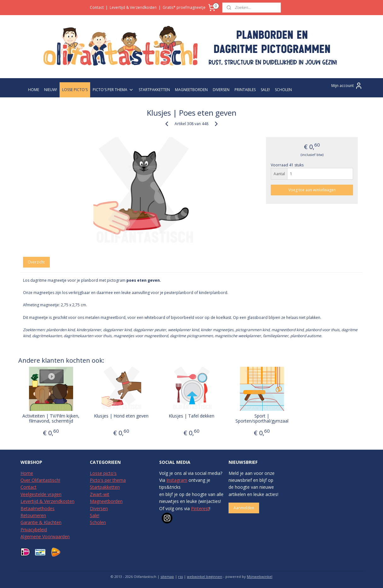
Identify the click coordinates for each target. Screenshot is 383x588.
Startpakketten (105, 487)
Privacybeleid (34, 530)
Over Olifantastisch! (40, 480)
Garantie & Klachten (41, 522)
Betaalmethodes (38, 508)
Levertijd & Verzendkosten (133, 7)
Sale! (95, 515)
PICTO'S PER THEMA (113, 90)
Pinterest (200, 508)
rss (180, 576)
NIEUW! (51, 90)
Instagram (177, 480)
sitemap (167, 576)
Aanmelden (244, 508)
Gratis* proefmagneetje (184, 7)
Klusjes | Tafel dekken (191, 416)
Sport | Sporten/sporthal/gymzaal (262, 419)
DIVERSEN (221, 90)
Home (27, 473)
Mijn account (347, 86)
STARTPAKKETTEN (154, 90)
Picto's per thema (108, 480)
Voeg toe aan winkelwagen (312, 190)
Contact (97, 7)
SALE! (265, 90)
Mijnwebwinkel (260, 576)
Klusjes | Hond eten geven (121, 416)
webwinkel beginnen (205, 576)
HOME (34, 90)
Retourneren (33, 515)
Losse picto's (103, 473)
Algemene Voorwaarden (45, 536)
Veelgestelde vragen (41, 494)
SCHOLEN (283, 90)
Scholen (98, 522)
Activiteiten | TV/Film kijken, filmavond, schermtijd (51, 419)
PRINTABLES (245, 90)
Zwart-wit (100, 494)
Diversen (99, 508)
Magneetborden (106, 501)
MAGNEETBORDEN (191, 90)
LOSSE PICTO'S (75, 90)
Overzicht (36, 262)
